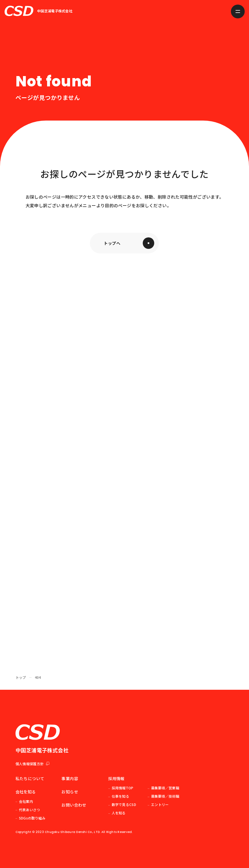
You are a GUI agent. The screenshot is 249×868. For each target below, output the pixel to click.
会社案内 (26, 801)
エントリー (160, 804)
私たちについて (30, 778)
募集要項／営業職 (165, 788)
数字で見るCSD (124, 804)
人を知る (119, 813)
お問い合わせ (74, 805)
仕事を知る (121, 796)
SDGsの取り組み (32, 818)
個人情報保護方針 (32, 764)
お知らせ (70, 792)
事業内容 (70, 778)
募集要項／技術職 (165, 796)
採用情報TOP (123, 788)
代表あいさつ (30, 810)
